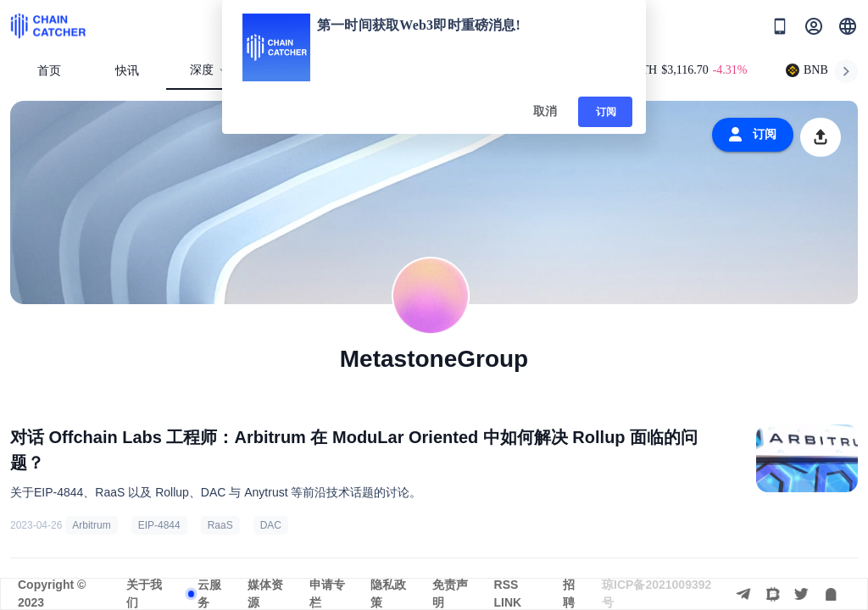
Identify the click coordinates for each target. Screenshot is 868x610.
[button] (848, 26)
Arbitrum (91, 525)
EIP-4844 (159, 525)
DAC (271, 525)
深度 (209, 70)
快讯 (127, 71)
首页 (49, 71)
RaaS (220, 525)
